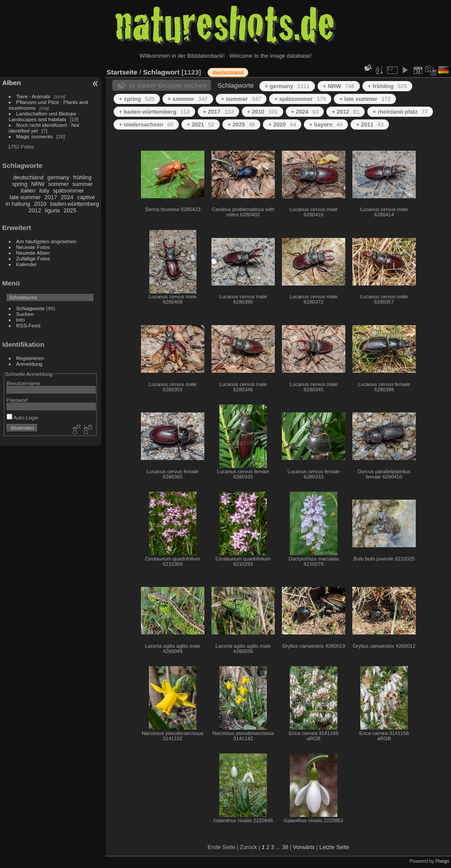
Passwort (17, 400)
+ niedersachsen (146, 124)
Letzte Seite (334, 847)
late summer (25, 197)
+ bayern (326, 124)
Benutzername (24, 383)
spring (20, 184)
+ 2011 (370, 124)
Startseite (122, 72)
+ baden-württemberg (154, 112)
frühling (82, 177)
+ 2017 (218, 112)
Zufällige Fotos (33, 258)
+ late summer (365, 99)
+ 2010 (262, 112)
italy (44, 191)
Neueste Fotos (33, 247)
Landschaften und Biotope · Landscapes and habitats (44, 116)
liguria (52, 210)
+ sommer (188, 99)
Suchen (25, 314)
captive (86, 197)
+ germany (287, 86)
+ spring (137, 99)
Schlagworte (31, 308)
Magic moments (35, 136)
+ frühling (387, 86)
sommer (59, 184)
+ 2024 (305, 112)
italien (28, 191)
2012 (35, 210)
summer (82, 184)
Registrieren (30, 358)
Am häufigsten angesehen (46, 241)
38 (285, 847)
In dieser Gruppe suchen (168, 85)
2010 (40, 204)
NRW (38, 184)
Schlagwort (161, 72)
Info (21, 320)
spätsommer (68, 191)
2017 (51, 197)
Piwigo (442, 861)
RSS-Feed (28, 325)
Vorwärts (304, 847)
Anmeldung (30, 364)
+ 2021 (201, 124)
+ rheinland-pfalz (400, 112)
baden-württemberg (75, 204)
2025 (70, 210)
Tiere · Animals (33, 96)
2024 (67, 197)
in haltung (18, 204)
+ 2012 (346, 112)
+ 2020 (282, 124)
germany (59, 177)
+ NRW (339, 86)
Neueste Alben (33, 253)
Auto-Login (23, 417)
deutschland (28, 177)
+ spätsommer (300, 99)
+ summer (241, 99)
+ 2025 (242, 124)
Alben (12, 83)
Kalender (27, 264)
